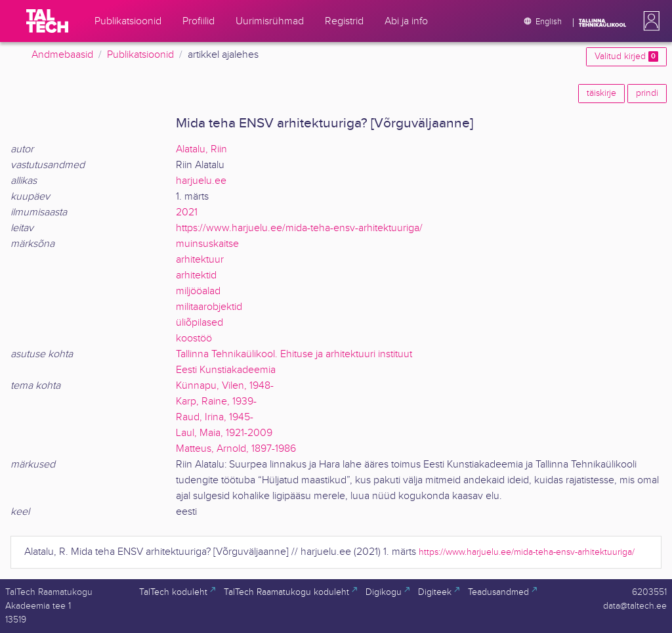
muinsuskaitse (207, 244)
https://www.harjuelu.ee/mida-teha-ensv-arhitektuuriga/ (299, 228)
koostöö (194, 338)
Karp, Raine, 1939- (216, 402)
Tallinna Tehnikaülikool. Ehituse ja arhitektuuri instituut (294, 354)
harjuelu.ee (201, 181)
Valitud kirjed (626, 56)
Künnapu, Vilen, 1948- (225, 386)
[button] (649, 21)
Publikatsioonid (140, 55)
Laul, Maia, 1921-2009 (224, 433)
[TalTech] (47, 21)
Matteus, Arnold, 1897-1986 (236, 449)
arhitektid (196, 275)
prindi (647, 93)
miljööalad (198, 291)
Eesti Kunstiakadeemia (226, 370)
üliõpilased (199, 323)
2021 (187, 212)
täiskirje (601, 93)
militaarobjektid (209, 307)
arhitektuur (200, 260)
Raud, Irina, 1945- (215, 417)
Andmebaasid (62, 55)
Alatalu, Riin (201, 149)
